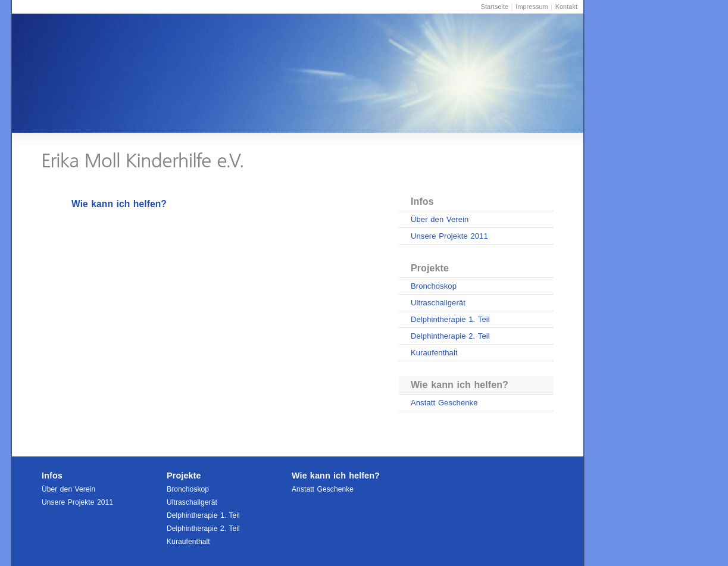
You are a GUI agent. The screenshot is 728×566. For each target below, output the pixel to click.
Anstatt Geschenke (444, 403)
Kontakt (566, 7)
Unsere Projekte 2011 (449, 236)
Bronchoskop (434, 286)
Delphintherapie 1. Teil (450, 319)
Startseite (495, 7)
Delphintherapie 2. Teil (450, 336)
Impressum (532, 7)
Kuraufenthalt (434, 353)
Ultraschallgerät (438, 303)
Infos (422, 201)
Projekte (430, 268)
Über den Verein (440, 219)
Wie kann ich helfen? (460, 385)
